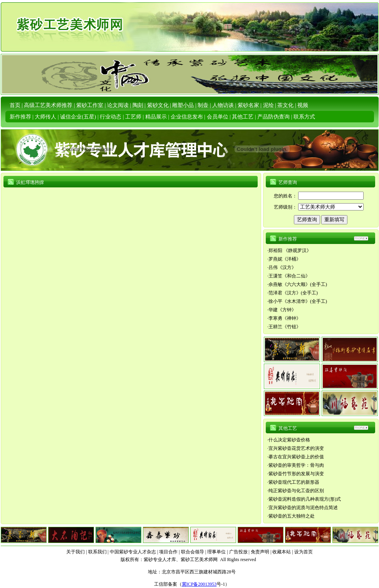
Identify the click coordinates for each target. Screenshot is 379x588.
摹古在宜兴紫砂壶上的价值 (296, 457)
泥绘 (268, 105)
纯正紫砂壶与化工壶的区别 (296, 491)
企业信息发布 (187, 117)
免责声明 (260, 552)
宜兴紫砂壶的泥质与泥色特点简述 (303, 508)
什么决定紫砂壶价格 (289, 440)
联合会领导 (193, 552)
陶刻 (138, 105)
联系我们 (97, 552)
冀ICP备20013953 (199, 584)
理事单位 (216, 552)
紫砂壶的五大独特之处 (292, 516)
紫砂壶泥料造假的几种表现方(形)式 (305, 499)
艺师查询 (288, 182)
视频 (303, 105)
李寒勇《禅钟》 (285, 318)
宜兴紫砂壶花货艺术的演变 (296, 448)
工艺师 (133, 117)
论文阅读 (118, 105)
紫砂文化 (158, 105)
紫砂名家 (248, 105)
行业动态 (111, 117)
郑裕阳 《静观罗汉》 (290, 251)
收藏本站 (282, 552)
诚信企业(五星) (78, 117)
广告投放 (238, 552)
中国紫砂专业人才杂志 (133, 552)
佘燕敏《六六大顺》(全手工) (298, 284)
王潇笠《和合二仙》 (289, 276)
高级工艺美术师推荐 (48, 105)
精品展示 (156, 117)
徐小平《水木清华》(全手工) (298, 301)
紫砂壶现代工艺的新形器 (294, 482)
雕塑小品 (183, 105)
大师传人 (45, 117)
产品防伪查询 (273, 117)
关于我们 (75, 552)
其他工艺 (243, 117)
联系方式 (304, 117)
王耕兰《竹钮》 (285, 327)
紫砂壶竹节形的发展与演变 (296, 474)
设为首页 (304, 552)
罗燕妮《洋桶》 (285, 259)
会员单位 (218, 117)
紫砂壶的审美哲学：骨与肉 (296, 465)
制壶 (203, 105)
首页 (15, 105)
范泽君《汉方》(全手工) (293, 293)
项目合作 (168, 552)
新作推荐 (20, 117)
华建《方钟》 (282, 310)
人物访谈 (223, 105)
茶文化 (285, 105)
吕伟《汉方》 (282, 267)
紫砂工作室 (90, 105)
